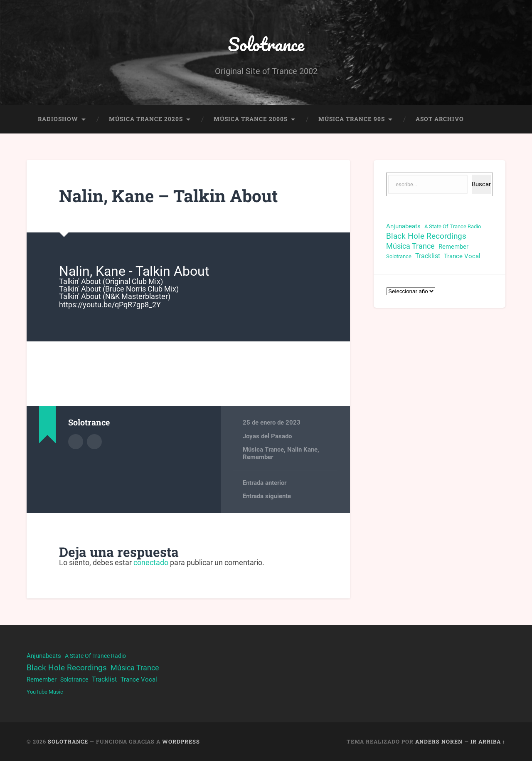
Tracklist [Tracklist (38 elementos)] (428, 256)
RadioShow (58, 119)
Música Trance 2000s (251, 119)
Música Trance (263, 450)
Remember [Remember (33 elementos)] (453, 247)
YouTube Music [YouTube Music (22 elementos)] (45, 692)
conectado (151, 562)
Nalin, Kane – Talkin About (169, 196)
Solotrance (266, 44)
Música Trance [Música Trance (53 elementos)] (410, 246)
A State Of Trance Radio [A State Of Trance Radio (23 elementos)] (453, 226)
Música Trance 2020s (146, 119)
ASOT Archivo (440, 119)
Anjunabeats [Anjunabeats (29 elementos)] (403, 226)
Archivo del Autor (76, 442)
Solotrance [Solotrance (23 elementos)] (399, 256)
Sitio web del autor (94, 442)
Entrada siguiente (267, 496)
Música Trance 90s (352, 119)
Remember (258, 457)
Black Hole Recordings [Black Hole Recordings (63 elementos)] (426, 236)
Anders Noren (439, 741)
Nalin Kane (302, 450)
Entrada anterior (265, 483)
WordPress (181, 741)
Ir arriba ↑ (488, 741)
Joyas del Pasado (267, 436)
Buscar (481, 184)
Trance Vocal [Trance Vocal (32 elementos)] (462, 256)
